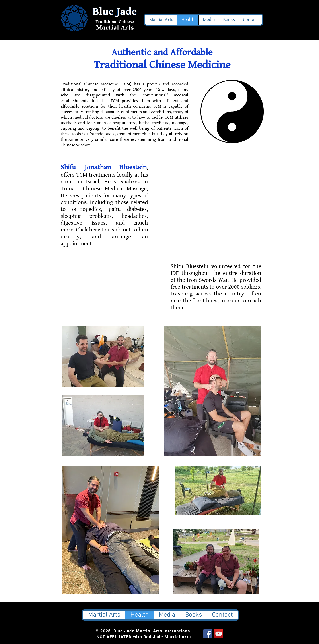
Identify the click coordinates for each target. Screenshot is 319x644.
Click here (88, 230)
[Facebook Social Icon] (208, 634)
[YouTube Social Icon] (219, 634)
